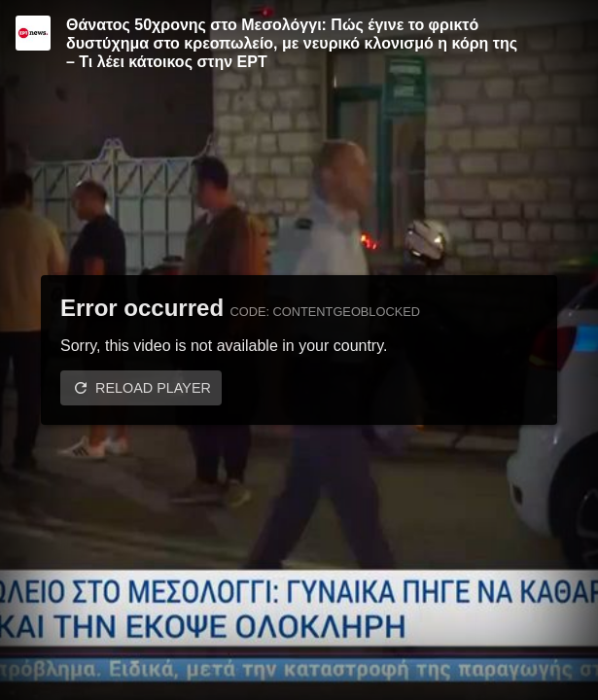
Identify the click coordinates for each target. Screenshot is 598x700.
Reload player (153, 388)
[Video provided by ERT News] (33, 33)
